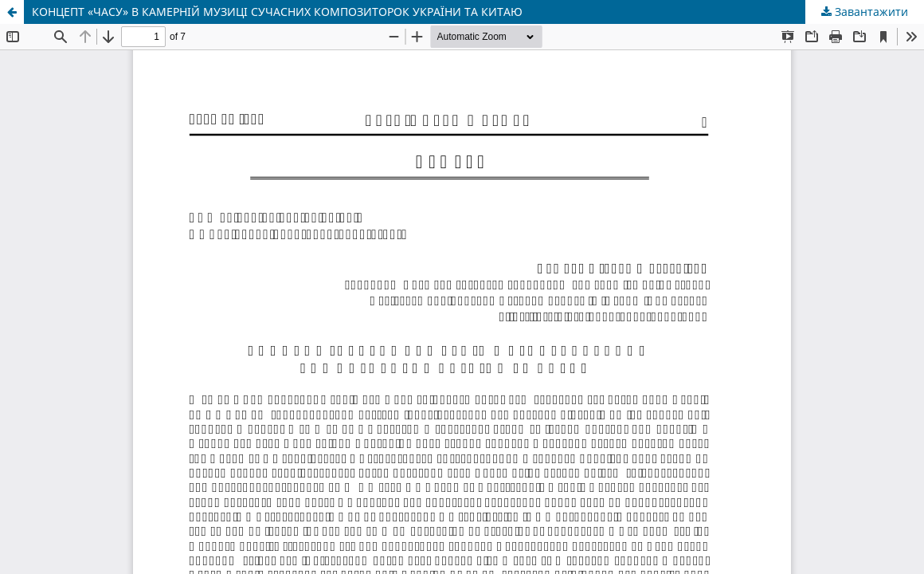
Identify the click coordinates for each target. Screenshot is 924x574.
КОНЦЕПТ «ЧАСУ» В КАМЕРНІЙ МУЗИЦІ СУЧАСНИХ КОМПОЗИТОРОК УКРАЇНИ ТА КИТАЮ (277, 12)
